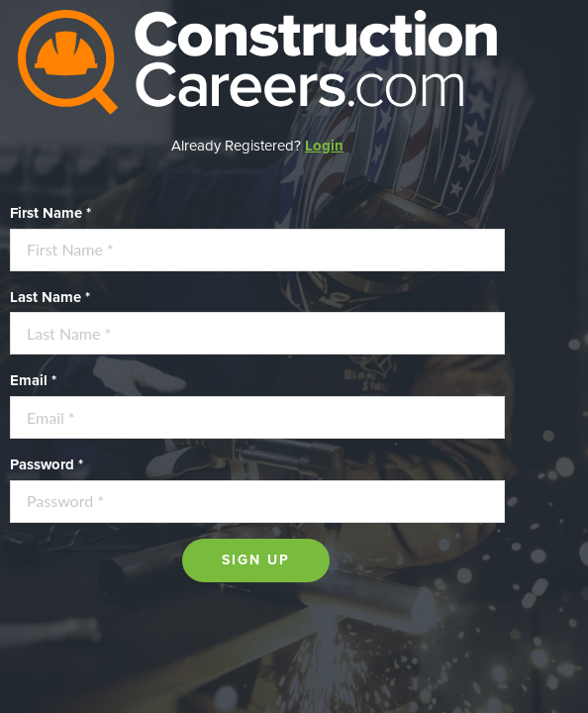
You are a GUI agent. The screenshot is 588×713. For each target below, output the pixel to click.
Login (324, 146)
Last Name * (50, 297)
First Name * (50, 213)
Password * (47, 464)
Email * (33, 380)
